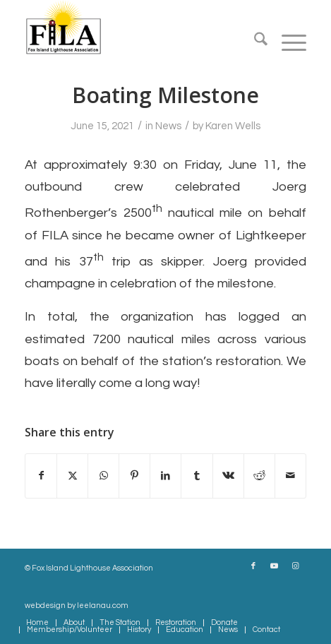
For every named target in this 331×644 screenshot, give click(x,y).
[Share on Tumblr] (197, 476)
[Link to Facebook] (253, 566)
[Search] (254, 42)
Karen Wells (233, 126)
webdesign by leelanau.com (77, 606)
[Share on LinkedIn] (165, 476)
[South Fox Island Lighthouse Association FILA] (137, 28)
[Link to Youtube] (275, 566)
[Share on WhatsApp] (103, 476)
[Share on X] (72, 476)
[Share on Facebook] (41, 476)
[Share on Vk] (228, 476)
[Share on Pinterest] (134, 476)
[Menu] (287, 42)
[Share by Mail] (290, 476)
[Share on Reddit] (259, 476)
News (168, 126)
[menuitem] (254, 42)
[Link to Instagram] (296, 566)
